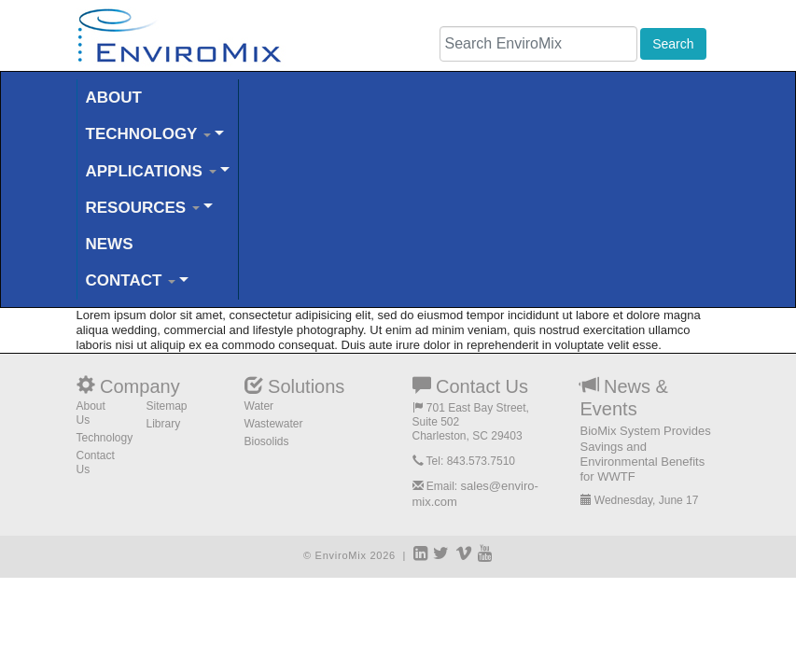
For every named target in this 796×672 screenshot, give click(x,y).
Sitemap (167, 406)
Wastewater (274, 424)
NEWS (110, 244)
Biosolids (267, 441)
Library (164, 424)
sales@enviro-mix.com (475, 493)
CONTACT (131, 280)
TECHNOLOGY (148, 134)
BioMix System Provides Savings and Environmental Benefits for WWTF (646, 454)
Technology (105, 438)
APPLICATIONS (151, 171)
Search (673, 44)
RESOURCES (143, 208)
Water (259, 406)
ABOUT (114, 98)
